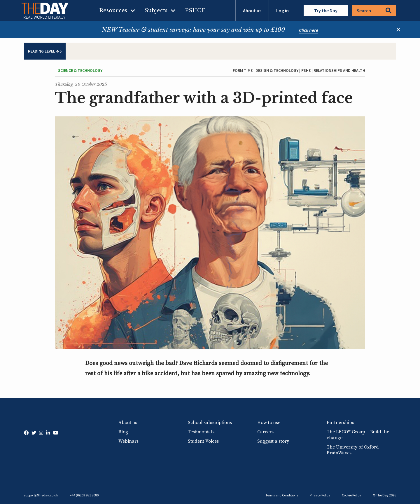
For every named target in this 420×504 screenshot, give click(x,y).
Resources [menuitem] (113, 11)
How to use (269, 423)
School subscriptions (210, 423)
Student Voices (203, 441)
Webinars (128, 441)
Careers (265, 432)
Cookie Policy (351, 495)
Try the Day (326, 11)
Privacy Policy (320, 495)
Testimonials (201, 432)
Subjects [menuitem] (156, 11)
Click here (309, 30)
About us (252, 11)
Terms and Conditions (282, 495)
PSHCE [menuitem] (195, 11)
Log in (282, 11)
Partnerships (340, 423)
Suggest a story (273, 441)
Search (374, 11)
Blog (123, 432)
